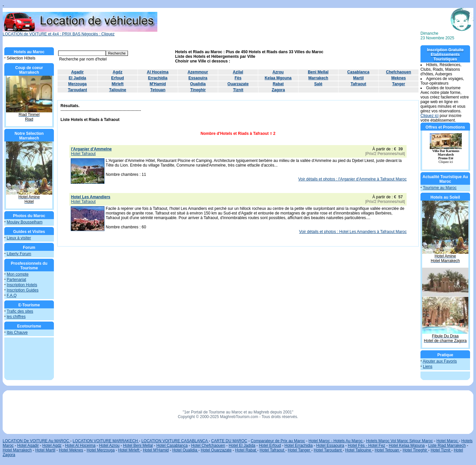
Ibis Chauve (17, 332)
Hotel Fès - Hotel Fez (366, 446)
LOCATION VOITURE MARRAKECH (106, 441)
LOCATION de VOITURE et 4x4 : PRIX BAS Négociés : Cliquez (80, 32)
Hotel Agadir (28, 446)
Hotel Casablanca (172, 446)
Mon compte (18, 274)
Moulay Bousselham (24, 222)
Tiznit (238, 90)
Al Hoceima (158, 72)
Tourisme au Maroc (440, 188)
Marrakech (318, 78)
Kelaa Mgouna (278, 78)
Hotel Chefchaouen (208, 446)
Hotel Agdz (52, 446)
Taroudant (77, 90)
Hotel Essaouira (330, 446)
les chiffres (16, 317)
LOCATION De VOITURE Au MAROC (36, 441)
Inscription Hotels (22, 285)
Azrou (278, 72)
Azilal (238, 72)
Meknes (399, 78)
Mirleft (118, 84)
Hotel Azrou (109, 446)
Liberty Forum (19, 254)
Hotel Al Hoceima (80, 446)
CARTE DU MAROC (229, 441)
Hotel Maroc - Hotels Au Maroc (336, 441)
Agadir (77, 72)
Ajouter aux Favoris (440, 361)
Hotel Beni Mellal (138, 446)
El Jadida (78, 78)
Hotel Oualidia (185, 450)
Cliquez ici (430, 116)
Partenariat (16, 280)
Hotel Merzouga (101, 450)
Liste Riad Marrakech (447, 446)
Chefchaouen (399, 72)
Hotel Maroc (448, 441)
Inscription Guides (22, 290)
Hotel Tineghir (415, 450)
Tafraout (358, 84)
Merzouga (77, 84)
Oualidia (198, 84)
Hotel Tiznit (441, 450)
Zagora (278, 90)
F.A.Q (12, 295)
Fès (238, 78)
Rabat (278, 84)
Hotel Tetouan (387, 450)
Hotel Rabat (246, 450)
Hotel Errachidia (299, 446)
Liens (428, 367)
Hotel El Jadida (242, 446)
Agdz (118, 72)
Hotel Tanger (300, 450)
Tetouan (158, 90)
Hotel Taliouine (359, 450)
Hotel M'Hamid (156, 450)
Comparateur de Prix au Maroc (278, 441)
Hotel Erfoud (270, 446)
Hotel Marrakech (17, 450)
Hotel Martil (45, 450)
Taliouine (118, 90)
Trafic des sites (20, 311)
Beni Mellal (318, 72)
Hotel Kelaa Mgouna (407, 446)
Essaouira (198, 78)
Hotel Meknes (71, 450)
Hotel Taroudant (328, 450)
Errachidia (158, 78)
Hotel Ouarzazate (216, 450)
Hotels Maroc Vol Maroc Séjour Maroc (399, 441)
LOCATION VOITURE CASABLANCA (175, 441)
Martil (358, 78)
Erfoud (118, 78)
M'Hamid (158, 84)
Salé (318, 84)
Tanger (398, 84)
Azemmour (198, 72)
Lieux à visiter (19, 238)
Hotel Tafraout (272, 450)
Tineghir (198, 90)
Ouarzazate (238, 84)
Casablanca (358, 72)
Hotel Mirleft (129, 450)
